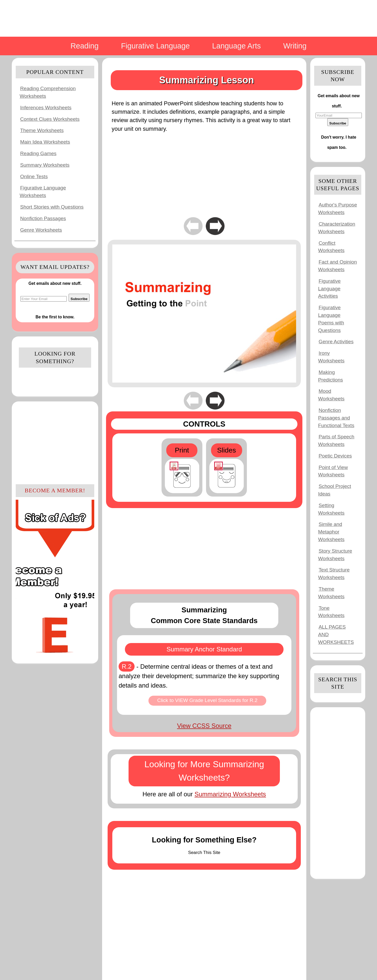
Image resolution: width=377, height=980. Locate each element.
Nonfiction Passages (43, 218)
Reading (84, 46)
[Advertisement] (55, 442)
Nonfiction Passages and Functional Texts (336, 418)
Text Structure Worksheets (334, 574)
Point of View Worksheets (333, 471)
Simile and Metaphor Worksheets (331, 532)
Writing (295, 46)
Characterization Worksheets (337, 228)
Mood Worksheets (331, 395)
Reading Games (38, 153)
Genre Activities (336, 342)
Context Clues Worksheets (50, 119)
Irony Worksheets (331, 357)
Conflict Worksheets (331, 247)
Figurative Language (155, 46)
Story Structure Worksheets (335, 555)
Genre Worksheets (41, 230)
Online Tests (34, 176)
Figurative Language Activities (329, 289)
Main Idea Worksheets (45, 142)
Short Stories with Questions (52, 207)
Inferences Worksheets (46, 108)
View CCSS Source (204, 726)
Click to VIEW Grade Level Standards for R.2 (207, 700)
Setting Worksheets (331, 509)
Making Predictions (331, 376)
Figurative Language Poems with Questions (331, 319)
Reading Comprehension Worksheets (48, 92)
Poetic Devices (335, 456)
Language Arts (236, 46)
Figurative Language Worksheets (43, 192)
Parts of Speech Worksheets (336, 440)
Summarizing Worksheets (230, 794)
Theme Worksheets (42, 130)
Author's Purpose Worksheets (338, 209)
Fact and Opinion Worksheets (337, 266)
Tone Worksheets (331, 612)
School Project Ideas (335, 490)
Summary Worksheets (45, 165)
